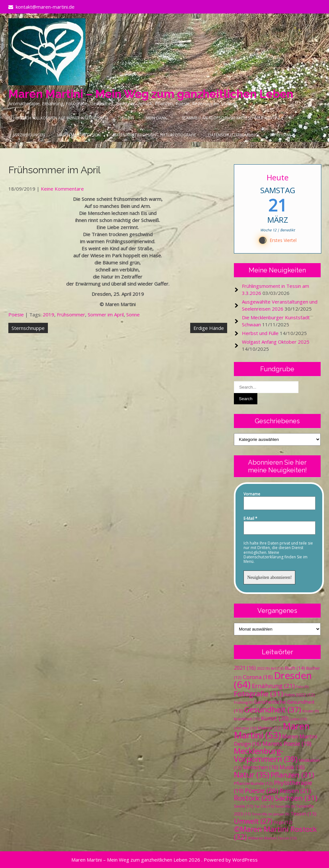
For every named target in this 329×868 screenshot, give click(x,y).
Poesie (16, 314)
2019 (49, 314)
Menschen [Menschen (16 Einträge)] (261, 767)
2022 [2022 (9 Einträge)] (263, 668)
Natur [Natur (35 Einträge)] (252, 775)
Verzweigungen (29, 135)
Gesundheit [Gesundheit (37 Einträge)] (273, 709)
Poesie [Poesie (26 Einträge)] (262, 790)
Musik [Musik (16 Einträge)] (292, 767)
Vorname (252, 494)
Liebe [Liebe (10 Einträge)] (298, 719)
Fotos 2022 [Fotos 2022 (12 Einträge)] (300, 695)
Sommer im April (106, 314)
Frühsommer (71, 314)
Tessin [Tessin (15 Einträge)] (303, 813)
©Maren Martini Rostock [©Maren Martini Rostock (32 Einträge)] (275, 833)
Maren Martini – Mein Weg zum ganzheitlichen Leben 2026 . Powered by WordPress (164, 860)
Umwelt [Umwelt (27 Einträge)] (253, 821)
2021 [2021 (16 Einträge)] (245, 668)
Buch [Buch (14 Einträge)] (295, 668)
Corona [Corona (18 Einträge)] (258, 677)
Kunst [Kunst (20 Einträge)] (275, 718)
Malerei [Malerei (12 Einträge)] (270, 728)
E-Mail (250, 519)
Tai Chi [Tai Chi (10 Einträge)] (264, 806)
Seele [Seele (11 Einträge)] (243, 806)
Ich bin (127, 118)
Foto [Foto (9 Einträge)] (302, 687)
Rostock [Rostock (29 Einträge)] (254, 798)
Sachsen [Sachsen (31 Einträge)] (296, 798)
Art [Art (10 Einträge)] (277, 668)
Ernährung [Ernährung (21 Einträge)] (273, 686)
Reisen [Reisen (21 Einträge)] (295, 791)
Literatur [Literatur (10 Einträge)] (245, 728)
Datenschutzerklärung (233, 135)
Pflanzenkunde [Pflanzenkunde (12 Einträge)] (253, 783)
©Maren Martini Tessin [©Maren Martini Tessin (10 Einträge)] (272, 838)
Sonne (133, 314)
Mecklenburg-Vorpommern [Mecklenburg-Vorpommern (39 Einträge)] (266, 755)
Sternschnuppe (28, 328)
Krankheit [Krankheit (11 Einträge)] (247, 719)
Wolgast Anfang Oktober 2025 (276, 342)
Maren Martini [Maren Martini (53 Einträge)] (272, 730)
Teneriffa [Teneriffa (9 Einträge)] (285, 806)
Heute (278, 177)
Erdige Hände (209, 328)
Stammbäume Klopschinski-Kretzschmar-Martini (231, 118)
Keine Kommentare (62, 189)
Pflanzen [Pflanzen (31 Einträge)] (292, 775)
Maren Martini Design (79, 135)
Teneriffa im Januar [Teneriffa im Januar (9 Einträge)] (271, 814)
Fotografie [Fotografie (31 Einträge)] (258, 694)
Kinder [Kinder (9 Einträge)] (311, 711)
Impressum (280, 135)
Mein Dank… (158, 118)
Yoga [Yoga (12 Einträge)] (283, 822)
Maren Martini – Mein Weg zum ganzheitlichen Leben (151, 94)
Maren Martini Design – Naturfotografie (154, 135)
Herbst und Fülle (260, 333)
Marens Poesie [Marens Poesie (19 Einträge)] (287, 743)
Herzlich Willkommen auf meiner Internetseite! (61, 118)
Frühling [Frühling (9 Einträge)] (243, 702)
